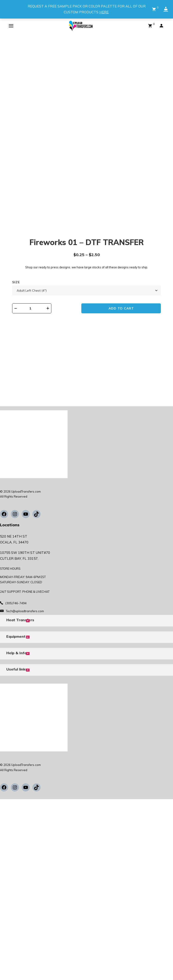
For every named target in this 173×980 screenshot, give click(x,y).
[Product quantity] (35, 308)
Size (16, 282)
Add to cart (124, 309)
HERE (104, 12)
